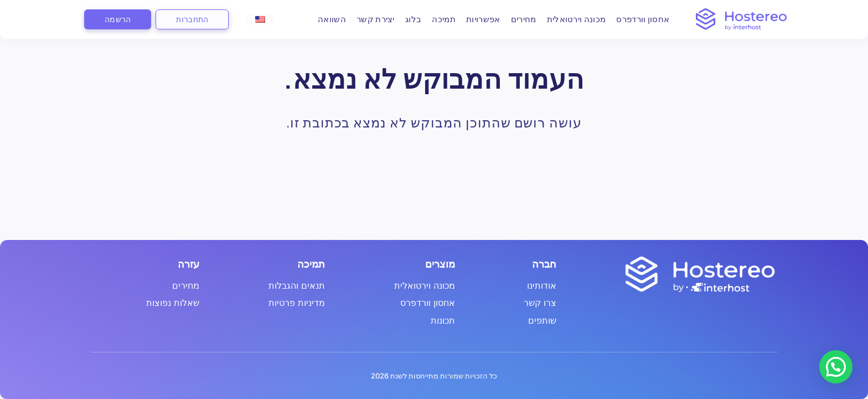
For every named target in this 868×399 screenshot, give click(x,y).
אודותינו (542, 286)
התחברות (192, 19)
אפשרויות (476, 19)
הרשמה (118, 19)
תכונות (443, 321)
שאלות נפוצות (173, 303)
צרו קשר (540, 303)
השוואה (325, 19)
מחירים (516, 19)
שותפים (542, 321)
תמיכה (436, 19)
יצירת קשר (368, 19)
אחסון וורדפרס (635, 19)
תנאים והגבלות (297, 286)
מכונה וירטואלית (569, 19)
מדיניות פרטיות (297, 303)
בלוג (406, 19)
